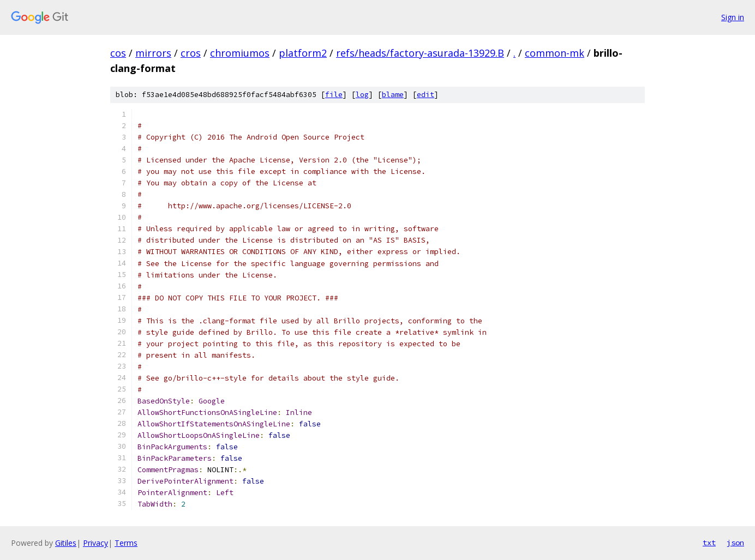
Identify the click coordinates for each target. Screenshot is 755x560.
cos (118, 53)
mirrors (153, 53)
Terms (126, 543)
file (334, 95)
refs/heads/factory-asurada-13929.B (420, 53)
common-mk (555, 53)
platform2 (303, 53)
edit (426, 95)
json (735, 543)
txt (709, 543)
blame (393, 95)
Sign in (733, 17)
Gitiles (66, 543)
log (362, 95)
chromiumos (240, 53)
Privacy (95, 543)
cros (191, 53)
